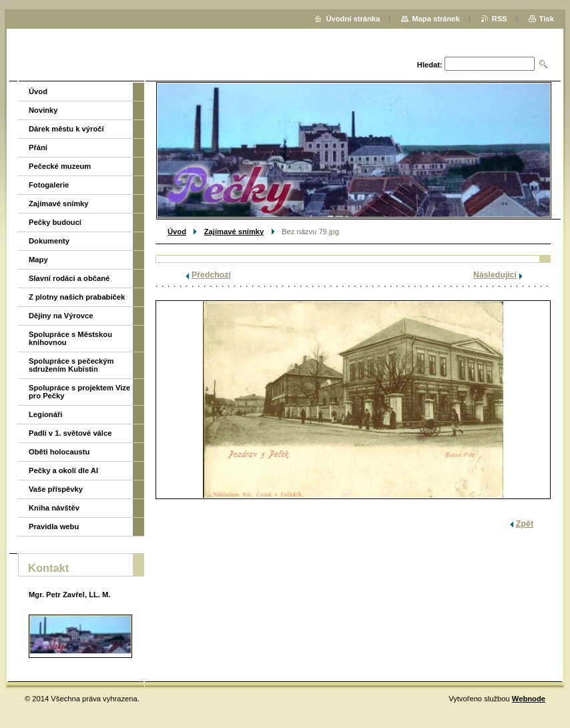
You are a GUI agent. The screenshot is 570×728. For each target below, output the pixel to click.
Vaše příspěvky (56, 489)
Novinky (43, 110)
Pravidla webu (54, 526)
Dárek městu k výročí (66, 129)
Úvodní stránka (353, 19)
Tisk (547, 19)
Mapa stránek (436, 19)
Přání (38, 147)
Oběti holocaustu (59, 452)
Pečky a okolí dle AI (63, 470)
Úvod (177, 232)
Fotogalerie (49, 185)
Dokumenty (49, 241)
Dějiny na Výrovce (61, 316)
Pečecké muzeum (60, 166)
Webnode (529, 699)
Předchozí (211, 275)
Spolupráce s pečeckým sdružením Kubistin (71, 365)
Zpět (525, 524)
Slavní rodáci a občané (69, 278)
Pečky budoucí (55, 222)
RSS (500, 19)
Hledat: (430, 65)
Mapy (38, 260)
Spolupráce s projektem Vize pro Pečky (79, 392)
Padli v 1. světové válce (70, 433)
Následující (495, 275)
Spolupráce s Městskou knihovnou (70, 338)
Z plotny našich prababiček (77, 297)
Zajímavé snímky (234, 232)
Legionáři (45, 414)
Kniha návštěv (54, 508)
